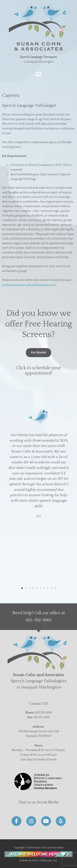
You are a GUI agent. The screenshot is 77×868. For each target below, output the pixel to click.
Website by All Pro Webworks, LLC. (39, 861)
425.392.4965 (44, 713)
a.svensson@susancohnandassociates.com (29, 285)
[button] (39, 74)
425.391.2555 (41, 717)
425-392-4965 (39, 620)
